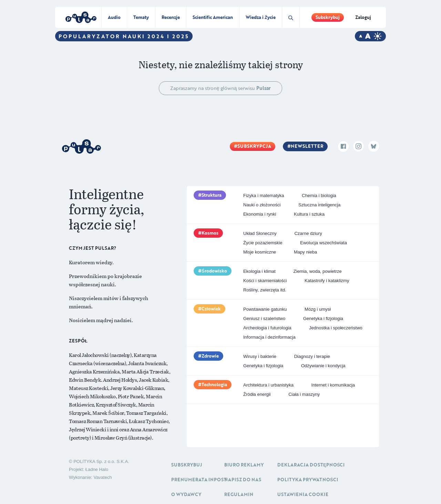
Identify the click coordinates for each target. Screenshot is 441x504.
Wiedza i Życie (261, 17)
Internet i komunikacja (333, 385)
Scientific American (213, 17)
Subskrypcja (254, 146)
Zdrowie (210, 356)
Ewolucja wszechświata (324, 243)
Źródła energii (257, 394)
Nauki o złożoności (262, 205)
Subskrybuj (328, 17)
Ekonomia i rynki (260, 214)
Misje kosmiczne (260, 252)
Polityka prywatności (308, 480)
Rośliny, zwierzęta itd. (265, 290)
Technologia (214, 384)
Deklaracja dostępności (311, 465)
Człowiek (211, 309)
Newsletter (307, 146)
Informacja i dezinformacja (269, 337)
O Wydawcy (186, 494)
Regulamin (239, 494)
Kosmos (210, 233)
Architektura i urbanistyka (268, 385)
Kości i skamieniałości (265, 281)
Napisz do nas (243, 480)
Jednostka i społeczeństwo (336, 328)
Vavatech (102, 477)
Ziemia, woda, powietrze (318, 271)
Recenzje (171, 17)
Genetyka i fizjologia (323, 318)
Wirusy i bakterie (260, 356)
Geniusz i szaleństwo (264, 318)
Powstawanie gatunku (265, 309)
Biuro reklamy (244, 465)
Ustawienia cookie (303, 494)
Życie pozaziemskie (263, 243)
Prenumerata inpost (199, 480)
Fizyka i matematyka (264, 196)
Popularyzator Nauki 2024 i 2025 (124, 36)
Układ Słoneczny (260, 233)
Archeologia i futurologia (267, 328)
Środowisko (214, 271)
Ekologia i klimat (259, 271)
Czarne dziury (308, 233)
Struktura (212, 195)
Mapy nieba (305, 252)
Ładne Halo (97, 469)
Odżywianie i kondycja (323, 366)
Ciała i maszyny (304, 394)
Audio (114, 17)
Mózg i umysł (318, 309)
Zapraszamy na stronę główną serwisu (221, 88)
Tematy (141, 17)
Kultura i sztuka (309, 214)
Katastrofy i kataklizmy (327, 281)
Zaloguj (363, 17)
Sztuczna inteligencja (319, 205)
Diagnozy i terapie (312, 356)
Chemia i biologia (319, 196)
